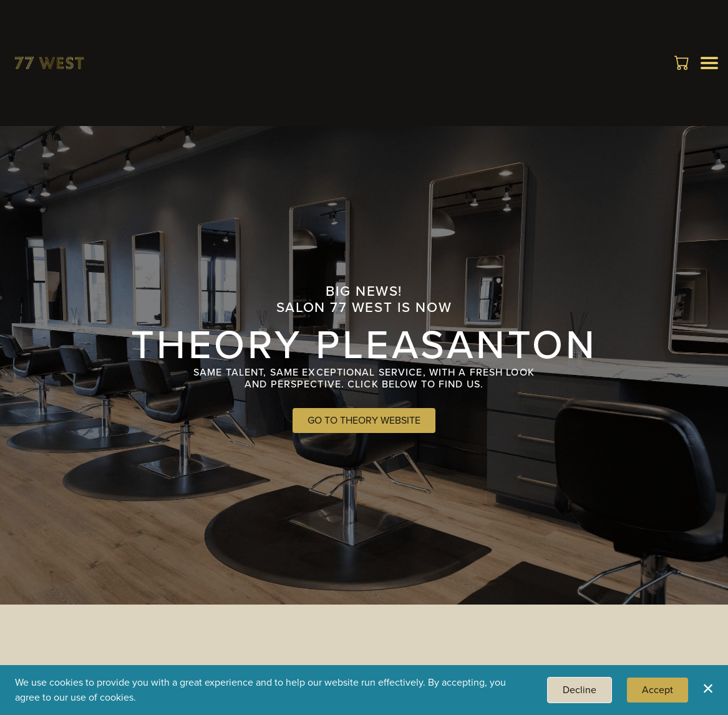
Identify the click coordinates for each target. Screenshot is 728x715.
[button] (683, 62)
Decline (580, 690)
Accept (658, 690)
